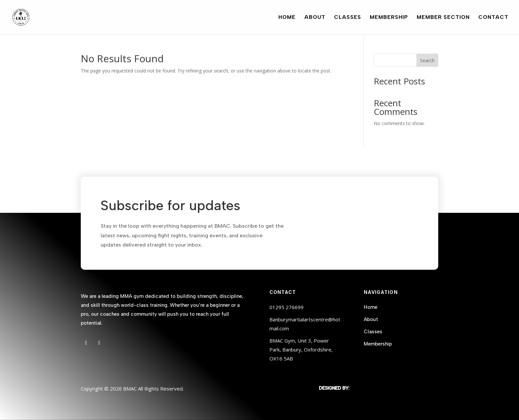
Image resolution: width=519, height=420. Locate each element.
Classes (348, 18)
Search (427, 60)
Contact (493, 18)
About (315, 18)
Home (287, 18)
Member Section (443, 18)
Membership (389, 18)
